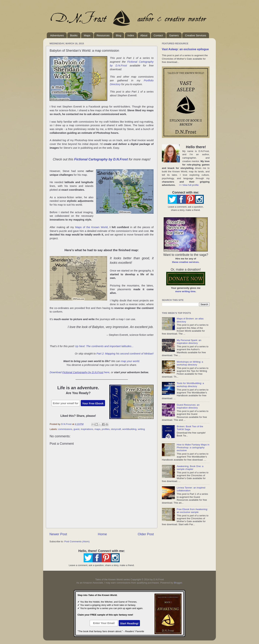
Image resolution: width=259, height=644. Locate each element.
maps (97, 429)
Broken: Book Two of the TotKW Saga (190, 428)
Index (131, 35)
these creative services (185, 262)
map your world (130, 361)
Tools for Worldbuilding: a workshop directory (190, 385)
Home (102, 534)
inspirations (87, 429)
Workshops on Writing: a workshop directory (190, 363)
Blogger (178, 583)
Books (74, 35)
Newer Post (58, 534)
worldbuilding (129, 429)
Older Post (146, 534)
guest (77, 429)
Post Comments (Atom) (77, 541)
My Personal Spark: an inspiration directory (189, 342)
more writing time (185, 291)
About (144, 35)
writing (141, 429)
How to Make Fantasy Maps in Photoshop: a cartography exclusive (193, 447)
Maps (87, 35)
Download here (80, 372)
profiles (106, 429)
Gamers (174, 35)
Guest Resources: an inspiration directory (188, 406)
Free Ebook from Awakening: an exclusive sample (192, 511)
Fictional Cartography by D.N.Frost (101, 159)
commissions (65, 429)
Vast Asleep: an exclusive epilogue (185, 49)
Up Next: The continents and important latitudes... (104, 346)
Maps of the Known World (91, 227)
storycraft (116, 429)
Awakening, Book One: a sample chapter (190, 468)
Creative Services (196, 35)
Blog (119, 35)
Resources (103, 35)
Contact (158, 35)
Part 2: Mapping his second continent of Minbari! (125, 354)
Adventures (57, 35)
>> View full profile (189, 185)
